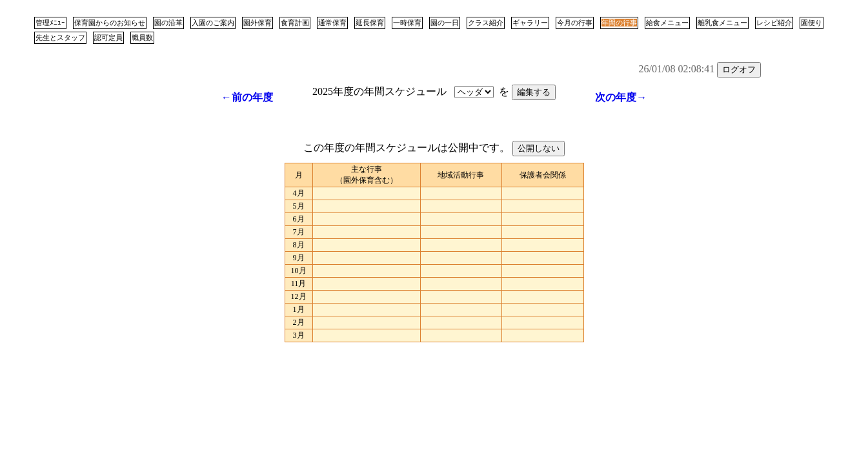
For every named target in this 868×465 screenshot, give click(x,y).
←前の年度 (247, 97)
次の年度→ (621, 97)
